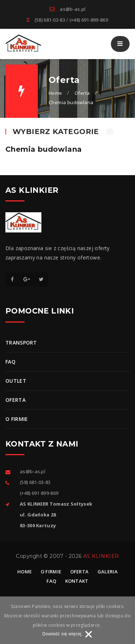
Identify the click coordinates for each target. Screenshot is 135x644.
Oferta (82, 93)
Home (55, 93)
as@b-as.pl (73, 9)
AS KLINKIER (101, 556)
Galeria (108, 572)
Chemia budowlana (71, 102)
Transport (21, 343)
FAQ (10, 362)
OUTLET (16, 381)
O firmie (17, 419)
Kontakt (77, 581)
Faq (51, 581)
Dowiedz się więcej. (62, 634)
